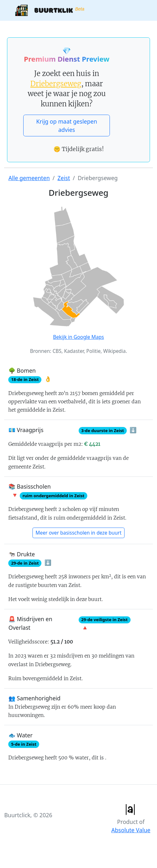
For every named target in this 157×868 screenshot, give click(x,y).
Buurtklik (50, 10)
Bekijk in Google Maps (79, 337)
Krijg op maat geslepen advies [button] (67, 126)
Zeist (64, 178)
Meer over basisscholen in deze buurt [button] (79, 533)
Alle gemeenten (29, 178)
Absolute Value (131, 830)
